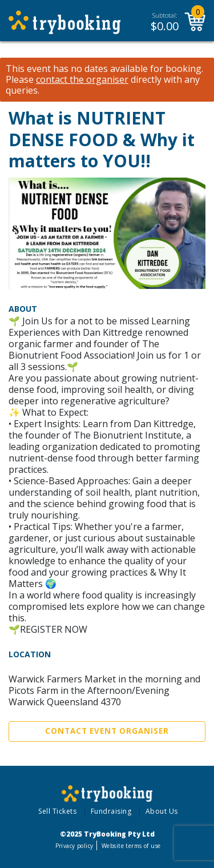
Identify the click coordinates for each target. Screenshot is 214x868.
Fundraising (111, 811)
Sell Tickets (57, 811)
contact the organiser (82, 80)
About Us (162, 811)
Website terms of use (131, 846)
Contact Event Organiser (107, 731)
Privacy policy (74, 846)
